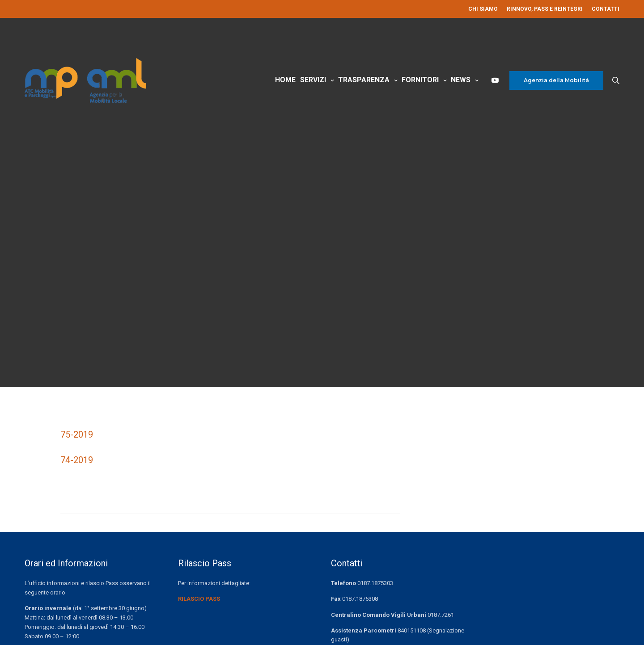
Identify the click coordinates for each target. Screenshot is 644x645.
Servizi (313, 80)
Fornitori (420, 80)
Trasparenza (364, 80)
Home (285, 80)
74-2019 (77, 460)
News (461, 80)
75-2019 (77, 434)
